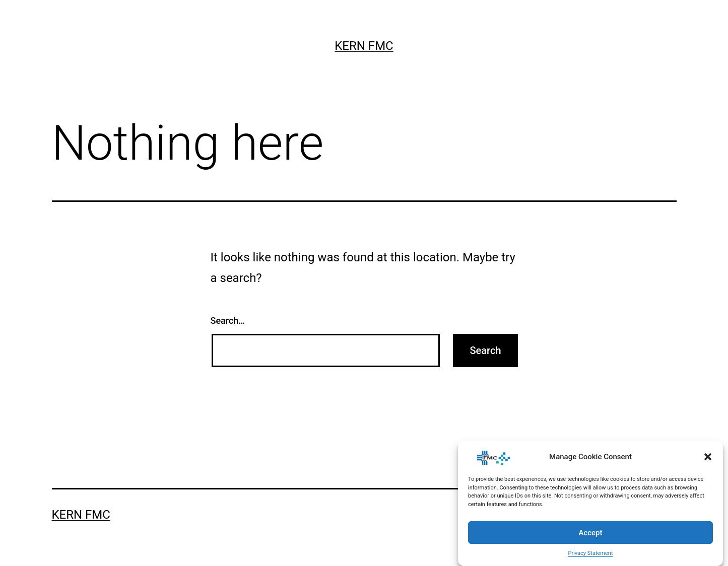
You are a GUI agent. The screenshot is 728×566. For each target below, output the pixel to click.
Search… (228, 321)
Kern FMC (364, 46)
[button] (708, 457)
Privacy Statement (591, 553)
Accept (590, 533)
